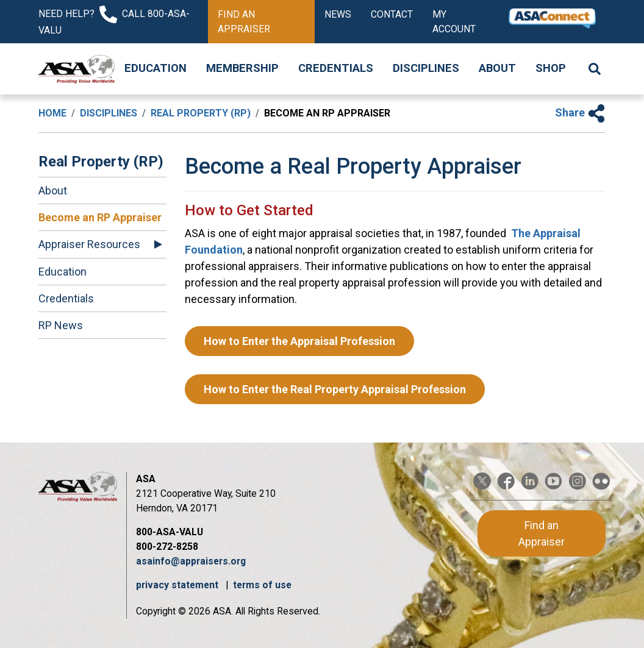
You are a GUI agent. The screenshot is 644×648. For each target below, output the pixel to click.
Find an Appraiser (244, 22)
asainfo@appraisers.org (191, 561)
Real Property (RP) (201, 113)
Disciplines (426, 68)
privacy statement (178, 585)
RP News (61, 325)
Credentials (336, 68)
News (338, 14)
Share (580, 112)
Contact (392, 14)
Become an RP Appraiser (100, 217)
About (497, 68)
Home (52, 113)
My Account (454, 22)
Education (156, 68)
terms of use (262, 585)
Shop (551, 68)
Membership (242, 68)
